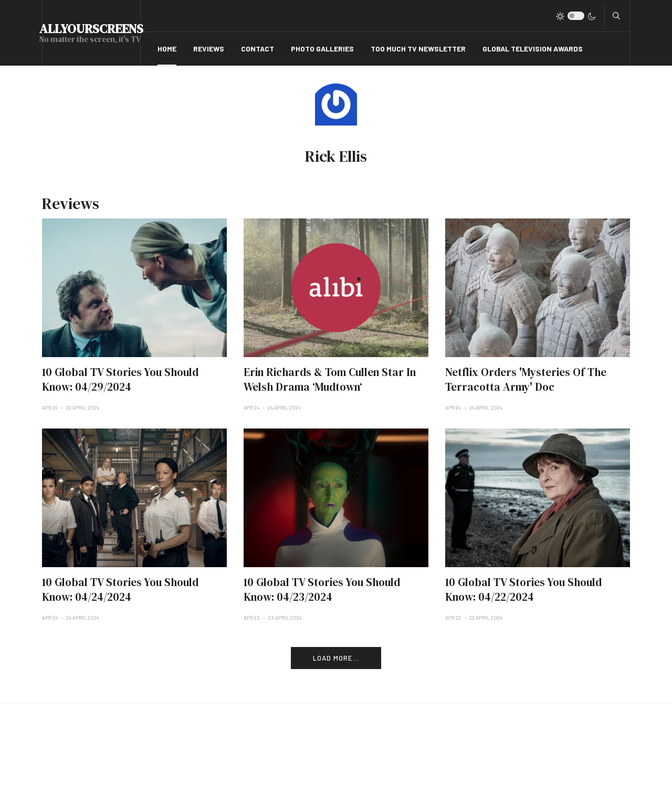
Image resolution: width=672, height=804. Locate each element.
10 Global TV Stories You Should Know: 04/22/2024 (523, 589)
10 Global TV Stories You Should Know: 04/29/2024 (120, 379)
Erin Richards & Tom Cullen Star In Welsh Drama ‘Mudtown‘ (330, 379)
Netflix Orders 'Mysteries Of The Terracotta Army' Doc (526, 379)
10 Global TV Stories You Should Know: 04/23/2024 (322, 589)
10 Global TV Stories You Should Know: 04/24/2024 (120, 589)
